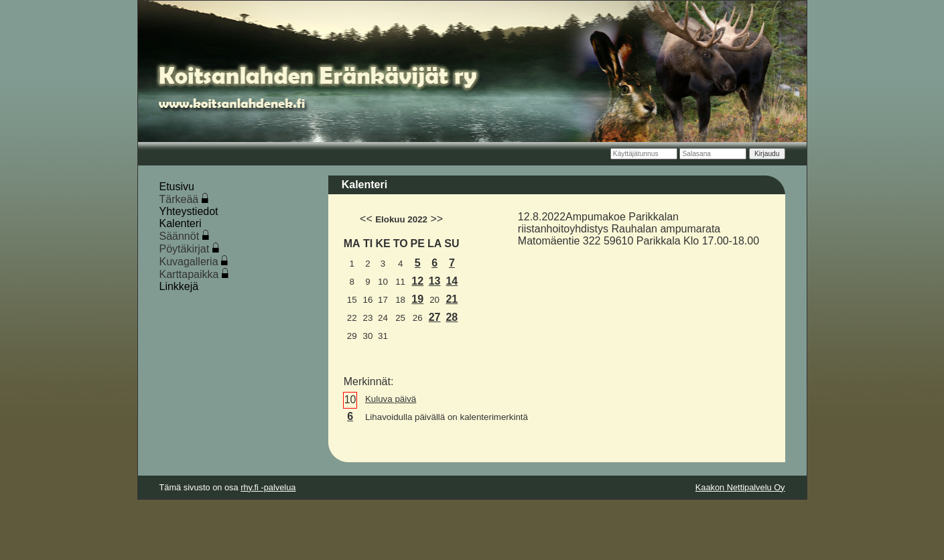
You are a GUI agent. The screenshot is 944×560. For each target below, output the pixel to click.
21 (452, 299)
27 (435, 317)
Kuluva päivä (391, 399)
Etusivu (177, 187)
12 (417, 281)
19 (417, 299)
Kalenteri (181, 223)
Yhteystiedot (189, 211)
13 (435, 281)
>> (436, 219)
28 (452, 317)
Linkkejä (179, 286)
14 (452, 281)
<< (366, 219)
